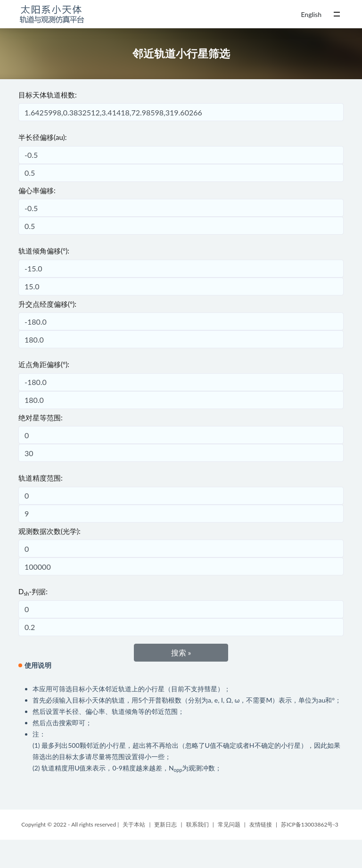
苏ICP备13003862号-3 (310, 824)
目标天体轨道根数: (48, 95)
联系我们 (197, 824)
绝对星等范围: (41, 418)
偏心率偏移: (37, 190)
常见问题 (229, 824)
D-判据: (33, 592)
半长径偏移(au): (43, 137)
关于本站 (134, 824)
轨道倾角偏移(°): (44, 251)
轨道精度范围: (41, 478)
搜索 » (181, 652)
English (311, 14)
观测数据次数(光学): (49, 531)
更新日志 (165, 824)
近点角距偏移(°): (44, 364)
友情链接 (261, 824)
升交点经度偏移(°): (47, 304)
